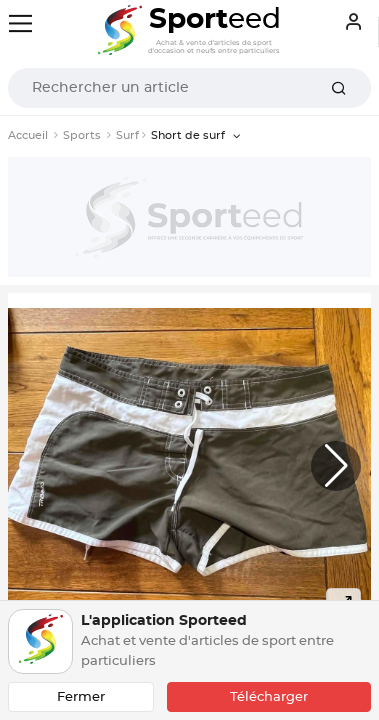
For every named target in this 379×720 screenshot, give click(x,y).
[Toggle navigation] (20, 23)
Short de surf (189, 135)
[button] (336, 466)
